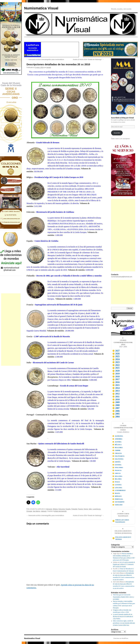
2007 (116, 408)
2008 (116, 405)
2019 (116, 374)
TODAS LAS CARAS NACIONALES (121, 521)
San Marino (36, 511)
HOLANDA (117, 476)
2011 (116, 397)
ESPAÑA (116, 462)
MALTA (116, 493)
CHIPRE (116, 450)
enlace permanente (60, 511)
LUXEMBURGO (119, 490)
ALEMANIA (118, 436)
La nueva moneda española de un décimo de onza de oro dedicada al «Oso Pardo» (123, 616)
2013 (116, 391)
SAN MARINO (118, 502)
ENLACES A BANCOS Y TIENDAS (122, 538)
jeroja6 (49, 67)
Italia (90, 509)
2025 (116, 356)
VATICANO (117, 505)
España (68, 509)
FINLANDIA (118, 468)
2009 (116, 402)
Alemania (49, 509)
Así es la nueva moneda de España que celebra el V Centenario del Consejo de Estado (124, 564)
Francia (80, 509)
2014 (116, 388)
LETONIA (117, 485)
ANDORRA (117, 439)
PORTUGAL (118, 499)
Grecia (86, 509)
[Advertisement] (11, 330)
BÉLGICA (117, 445)
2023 (116, 362)
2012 (116, 394)
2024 (116, 359)
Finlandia (74, 509)
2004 (116, 417)
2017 (116, 379)
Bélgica (55, 509)
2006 (116, 411)
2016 (116, 382)
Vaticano (44, 511)
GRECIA (117, 473)
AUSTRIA (117, 442)
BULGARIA (117, 448)
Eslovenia (62, 509)
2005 (116, 414)
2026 (116, 354)
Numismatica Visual (41, 8)
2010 (116, 399)
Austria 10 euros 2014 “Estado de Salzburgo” (88, 59)
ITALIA (116, 482)
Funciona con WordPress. (121, 638)
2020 (116, 371)
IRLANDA (117, 479)
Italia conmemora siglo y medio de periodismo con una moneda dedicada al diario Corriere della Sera (124, 623)
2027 (116, 351)
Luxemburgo (97, 509)
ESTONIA (117, 465)
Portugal (29, 511)
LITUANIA (117, 488)
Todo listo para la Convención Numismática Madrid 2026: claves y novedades (124, 597)
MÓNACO (117, 496)
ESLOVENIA (118, 459)
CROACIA (117, 453)
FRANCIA (117, 470)
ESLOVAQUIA (118, 456)
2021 (116, 368)
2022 (116, 365)
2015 (116, 385)
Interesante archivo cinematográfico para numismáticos (45, 59)
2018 (116, 377)
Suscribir (117, 133)
